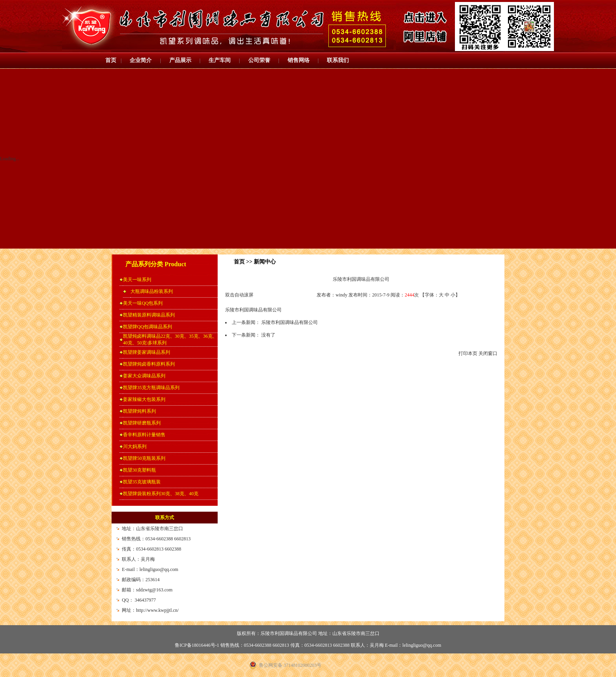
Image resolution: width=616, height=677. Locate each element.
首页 (111, 60)
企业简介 (141, 60)
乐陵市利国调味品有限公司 (290, 322)
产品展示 (180, 60)
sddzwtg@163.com (154, 590)
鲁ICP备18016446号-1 (197, 645)
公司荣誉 (259, 60)
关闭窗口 (488, 353)
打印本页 (468, 353)
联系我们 (338, 60)
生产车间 (220, 60)
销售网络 (299, 60)
